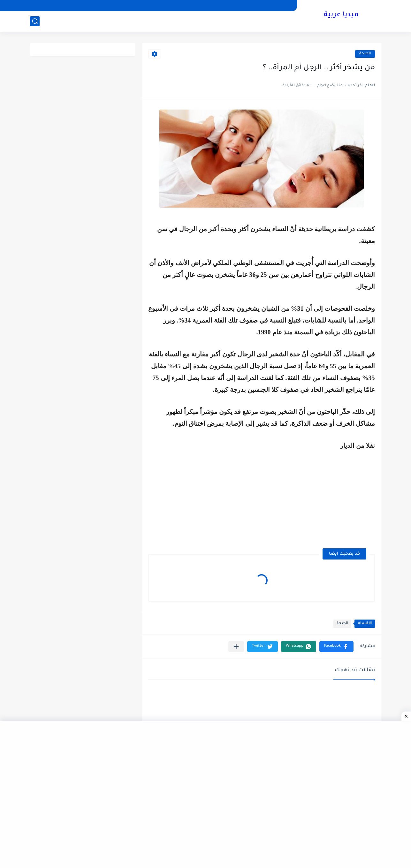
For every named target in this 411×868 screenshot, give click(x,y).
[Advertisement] (321, 495)
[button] (336, 647)
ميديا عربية (341, 15)
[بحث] (35, 21)
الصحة (365, 54)
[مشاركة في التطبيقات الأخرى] (236, 647)
